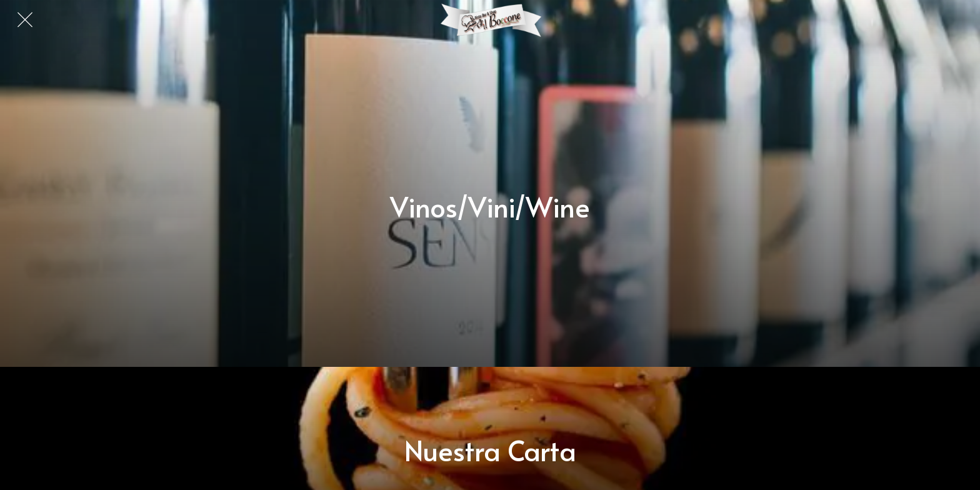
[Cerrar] (25, 20)
